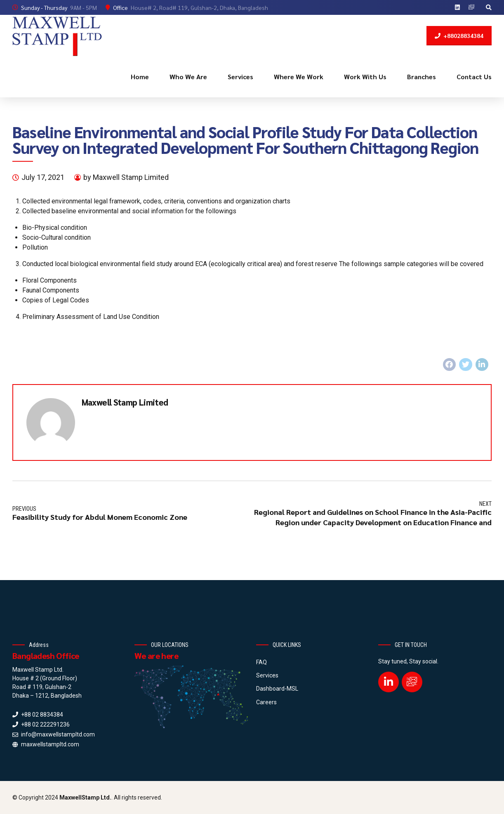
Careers (266, 702)
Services (240, 77)
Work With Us (365, 77)
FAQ (261, 662)
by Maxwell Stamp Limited (126, 177)
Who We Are (188, 77)
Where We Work (299, 77)
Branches (422, 77)
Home (140, 77)
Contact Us (474, 77)
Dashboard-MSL (277, 689)
